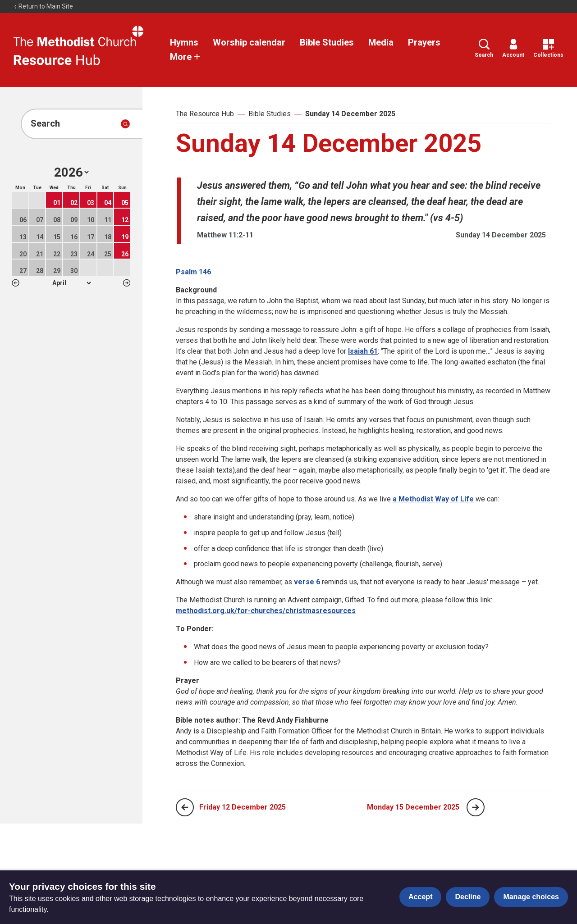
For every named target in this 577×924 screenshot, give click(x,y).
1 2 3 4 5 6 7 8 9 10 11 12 (71, 283)
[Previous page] (185, 807)
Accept (420, 897)
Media (381, 42)
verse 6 (307, 582)
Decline (468, 897)
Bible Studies (327, 42)
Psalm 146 (193, 272)
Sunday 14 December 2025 (350, 114)
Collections (548, 48)
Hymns (184, 42)
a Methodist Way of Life (433, 499)
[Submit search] (125, 124)
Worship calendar (249, 42)
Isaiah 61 (363, 351)
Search (484, 48)
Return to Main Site (43, 6)
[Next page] (476, 807)
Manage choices (531, 897)
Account (513, 48)
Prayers (424, 42)
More (185, 57)
